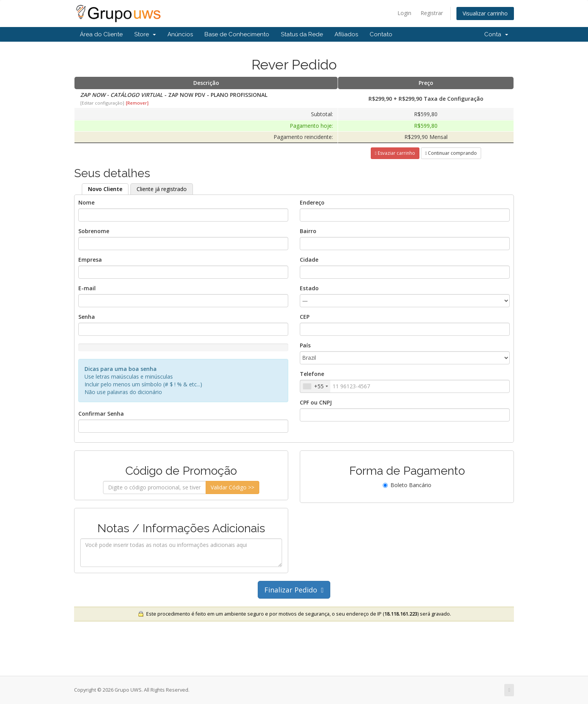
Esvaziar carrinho (395, 153)
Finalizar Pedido (294, 590)
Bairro (308, 231)
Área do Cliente (101, 34)
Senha (87, 317)
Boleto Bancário (407, 485)
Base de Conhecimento (237, 34)
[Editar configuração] (102, 103)
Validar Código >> (232, 487)
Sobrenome (94, 231)
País (305, 345)
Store (145, 34)
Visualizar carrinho (485, 13)
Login (404, 13)
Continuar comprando (451, 153)
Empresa (90, 260)
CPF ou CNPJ (316, 402)
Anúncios (180, 34)
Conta (496, 34)
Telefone (312, 374)
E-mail (87, 288)
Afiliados (346, 34)
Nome (86, 202)
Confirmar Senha (101, 414)
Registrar (432, 13)
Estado (309, 288)
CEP (305, 317)
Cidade (309, 260)
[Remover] (137, 103)
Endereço (312, 202)
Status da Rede (302, 34)
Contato (381, 34)
